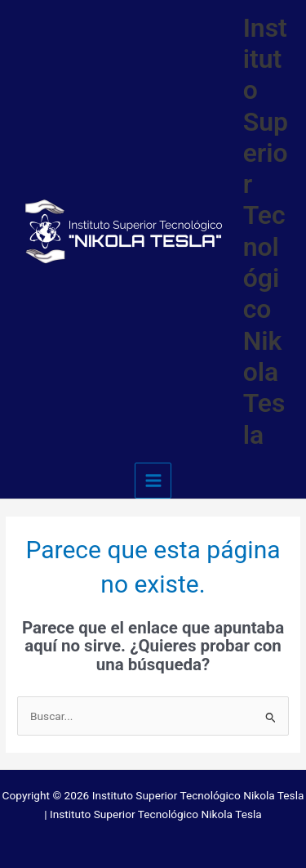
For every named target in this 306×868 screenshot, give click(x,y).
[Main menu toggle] (153, 481)
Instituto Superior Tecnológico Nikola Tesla (266, 231)
